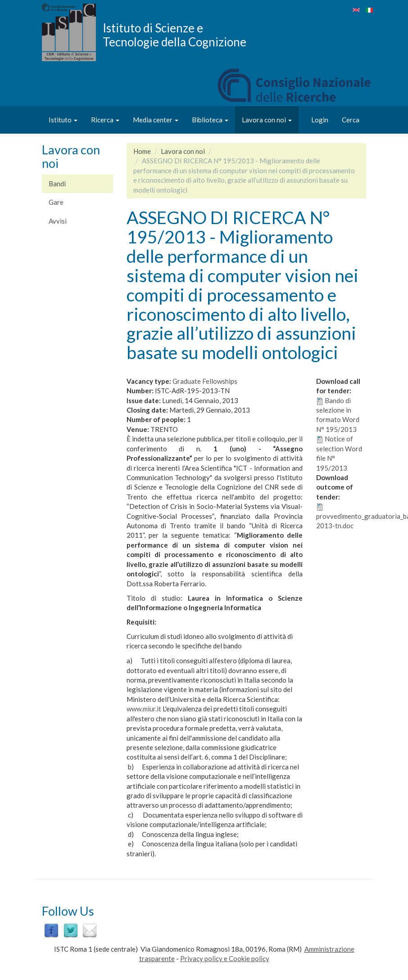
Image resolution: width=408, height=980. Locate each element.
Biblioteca (210, 120)
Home (142, 151)
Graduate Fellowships (205, 381)
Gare (56, 202)
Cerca (351, 120)
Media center (156, 120)
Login (320, 120)
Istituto (63, 120)
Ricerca (105, 120)
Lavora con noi (267, 120)
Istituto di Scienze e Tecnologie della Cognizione (175, 35)
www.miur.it (144, 709)
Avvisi (58, 221)
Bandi (57, 184)
